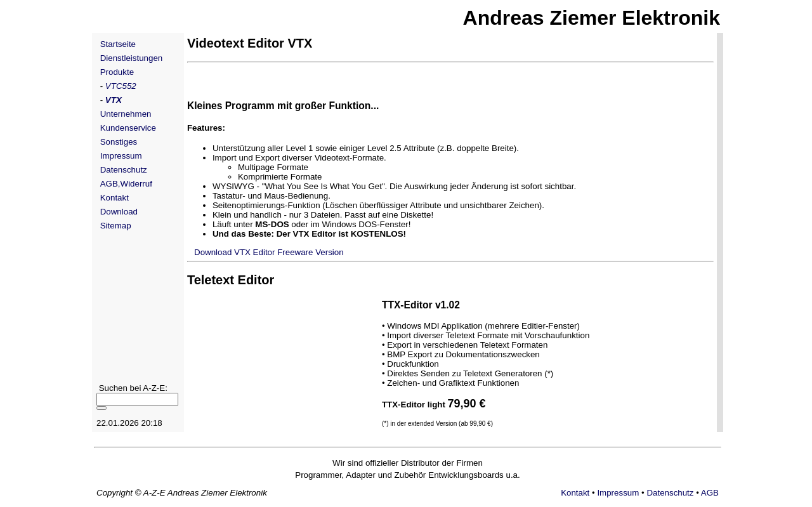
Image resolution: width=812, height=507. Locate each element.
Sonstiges (119, 142)
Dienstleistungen (132, 58)
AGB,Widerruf (126, 184)
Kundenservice (128, 128)
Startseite (118, 44)
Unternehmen (126, 114)
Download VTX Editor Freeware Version (267, 252)
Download (119, 212)
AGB (710, 493)
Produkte (117, 72)
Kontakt (115, 198)
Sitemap (116, 226)
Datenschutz (124, 170)
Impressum (121, 156)
